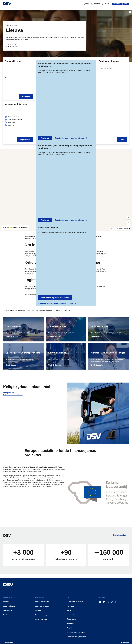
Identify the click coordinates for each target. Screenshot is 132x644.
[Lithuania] (105, 4)
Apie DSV (71, 606)
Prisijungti (45, 138)
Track (122, 140)
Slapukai (38, 610)
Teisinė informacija (42, 602)
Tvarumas (71, 623)
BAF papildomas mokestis (13, 395)
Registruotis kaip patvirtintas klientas (71, 138)
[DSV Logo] (7, 4)
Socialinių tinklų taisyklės (76, 637)
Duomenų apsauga (42, 606)
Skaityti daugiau (12, 336)
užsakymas (117, 4)
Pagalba (70, 628)
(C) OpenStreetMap (123, 229)
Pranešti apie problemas (76, 632)
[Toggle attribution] (130, 229)
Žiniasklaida (71, 619)
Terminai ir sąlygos (42, 615)
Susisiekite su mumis (75, 602)
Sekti (126, 4)
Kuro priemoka (9, 393)
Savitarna (7, 615)
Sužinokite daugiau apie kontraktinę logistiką (57, 303)
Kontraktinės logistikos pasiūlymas (55, 298)
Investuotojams (73, 615)
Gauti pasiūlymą (9, 606)
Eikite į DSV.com (41, 619)
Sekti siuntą (8, 610)
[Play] (130, 12)
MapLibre (114, 229)
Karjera (70, 610)
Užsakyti (6, 602)
